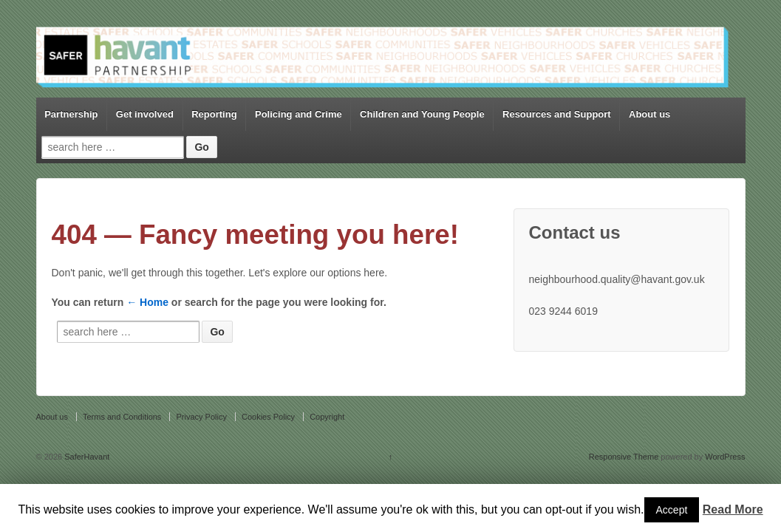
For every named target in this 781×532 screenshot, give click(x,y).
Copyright (327, 417)
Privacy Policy (201, 417)
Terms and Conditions (122, 417)
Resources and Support (557, 114)
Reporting (214, 114)
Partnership (71, 114)
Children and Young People (422, 114)
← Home (147, 302)
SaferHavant (86, 457)
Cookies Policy (268, 417)
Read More (733, 509)
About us (649, 114)
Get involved (145, 114)
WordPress (725, 457)
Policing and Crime (299, 114)
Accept (672, 510)
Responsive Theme (624, 457)
